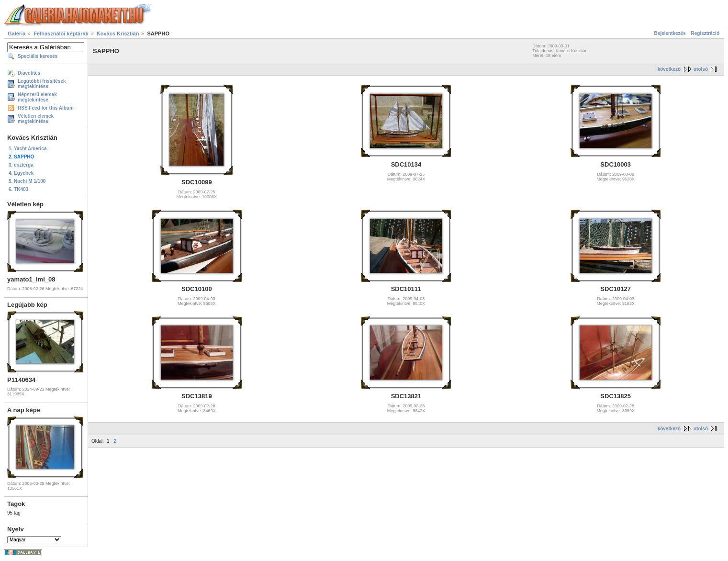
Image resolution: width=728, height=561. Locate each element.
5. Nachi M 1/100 (27, 181)
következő (669, 69)
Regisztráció (705, 33)
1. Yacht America (28, 149)
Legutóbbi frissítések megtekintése (42, 84)
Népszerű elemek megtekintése (37, 97)
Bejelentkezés (670, 33)
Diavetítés (29, 73)
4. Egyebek (21, 173)
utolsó (701, 69)
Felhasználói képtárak (61, 34)
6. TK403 (18, 189)
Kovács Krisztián (118, 34)
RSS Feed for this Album (46, 108)
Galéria (17, 34)
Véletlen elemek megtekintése (36, 119)
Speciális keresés (38, 56)
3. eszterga (21, 165)
